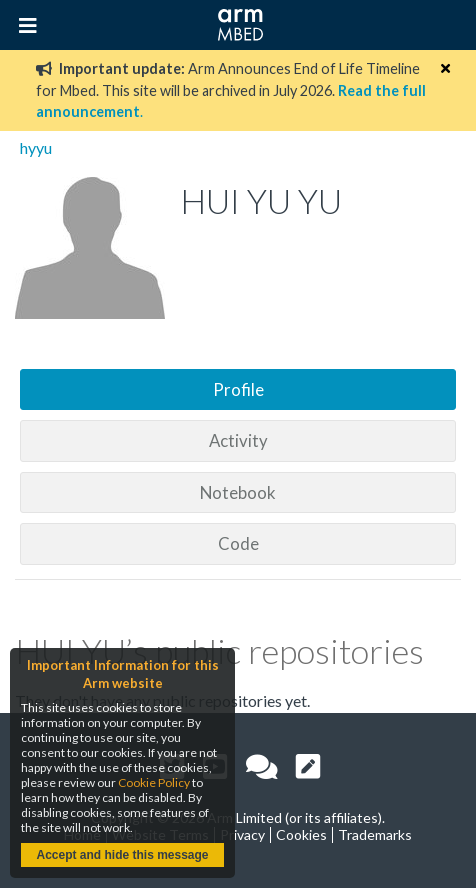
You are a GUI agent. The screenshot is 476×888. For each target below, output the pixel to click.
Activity (238, 440)
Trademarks (375, 834)
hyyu (36, 147)
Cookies (301, 834)
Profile (238, 389)
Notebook (238, 492)
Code (238, 543)
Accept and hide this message (122, 855)
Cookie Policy (154, 782)
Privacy (242, 834)
